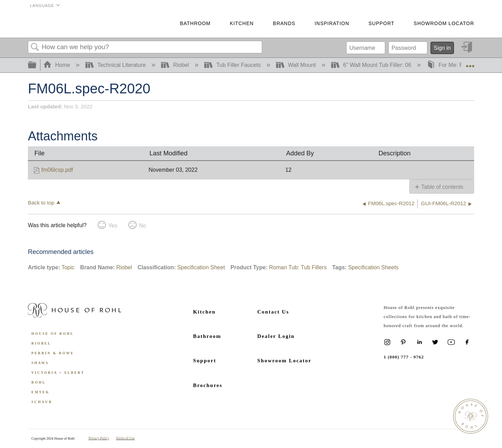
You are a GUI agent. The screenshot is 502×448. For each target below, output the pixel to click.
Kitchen (242, 23)
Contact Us (273, 312)
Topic (68, 267)
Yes (113, 226)
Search (35, 47)
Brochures (208, 385)
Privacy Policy (99, 438)
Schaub (42, 402)
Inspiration (332, 23)
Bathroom (195, 23)
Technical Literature (116, 65)
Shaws (40, 363)
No (142, 226)
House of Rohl (53, 334)
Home (58, 65)
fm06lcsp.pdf (57, 170)
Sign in (442, 48)
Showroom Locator (444, 23)
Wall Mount (297, 65)
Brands (284, 23)
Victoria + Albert (58, 373)
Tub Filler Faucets (233, 65)
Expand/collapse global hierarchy (37, 65)
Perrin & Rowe (53, 353)
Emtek (40, 392)
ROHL (39, 382)
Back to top (41, 203)
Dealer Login (276, 336)
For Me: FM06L (452, 65)
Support (381, 23)
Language (42, 6)
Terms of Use (125, 438)
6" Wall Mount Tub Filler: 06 (372, 65)
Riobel (176, 65)
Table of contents (442, 187)
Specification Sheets (373, 267)
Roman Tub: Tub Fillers (298, 267)
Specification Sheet (201, 267)
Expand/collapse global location (470, 63)
